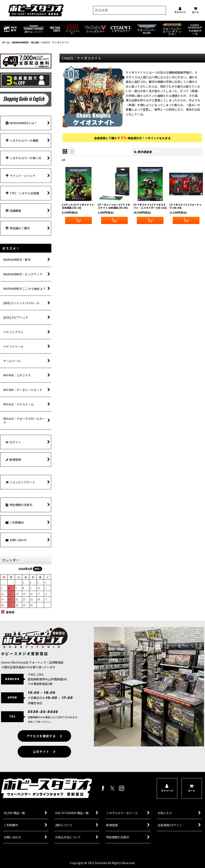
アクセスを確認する (44, 740)
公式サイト (44, 755)
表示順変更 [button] (143, 152)
